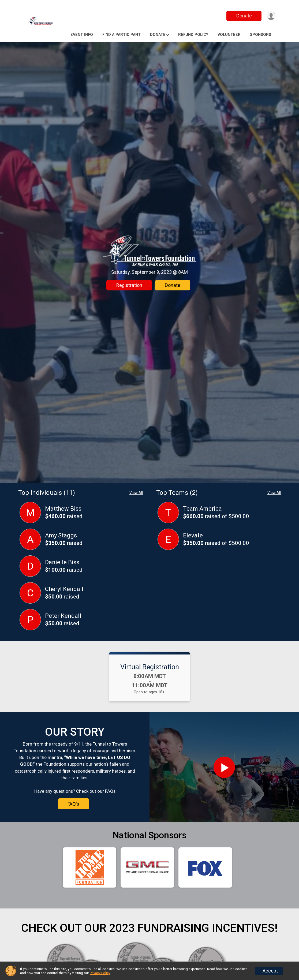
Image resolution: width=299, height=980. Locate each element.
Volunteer (229, 35)
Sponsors (261, 35)
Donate (243, 16)
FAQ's (73, 804)
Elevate (193, 535)
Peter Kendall (63, 616)
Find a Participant (122, 35)
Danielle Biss (62, 562)
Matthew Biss (63, 509)
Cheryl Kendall (64, 589)
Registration (129, 285)
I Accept (269, 971)
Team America (202, 509)
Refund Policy (193, 35)
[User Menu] (270, 16)
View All (136, 493)
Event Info (82, 35)
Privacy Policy (100, 973)
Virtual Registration (150, 667)
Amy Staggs (61, 535)
